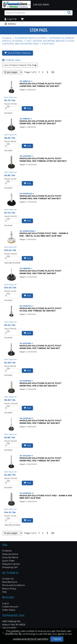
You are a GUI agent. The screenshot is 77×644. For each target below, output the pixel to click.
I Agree (57, 639)
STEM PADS (48, 44)
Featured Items (10, 554)
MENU (10, 24)
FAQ (4, 592)
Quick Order (8, 561)
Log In (10, 19)
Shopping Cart (10, 567)
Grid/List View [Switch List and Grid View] (11, 60)
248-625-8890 (9, 628)
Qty (8, 106)
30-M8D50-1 (26, 119)
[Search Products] (69, 13)
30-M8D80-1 (26, 268)
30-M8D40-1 (26, 81)
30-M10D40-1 (26, 306)
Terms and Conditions (13, 585)
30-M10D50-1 (26, 156)
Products (7, 38)
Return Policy (9, 589)
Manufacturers (10, 582)
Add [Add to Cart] (27, 108)
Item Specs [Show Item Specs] (11, 97)
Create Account (10, 607)
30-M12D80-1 (26, 343)
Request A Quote (11, 564)
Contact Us (8, 579)
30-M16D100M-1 (28, 231)
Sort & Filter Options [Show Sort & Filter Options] (18, 53)
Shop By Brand (10, 557)
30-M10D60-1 (26, 418)
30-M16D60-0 (27, 493)
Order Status (9, 610)
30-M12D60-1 (26, 456)
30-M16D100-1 (27, 194)
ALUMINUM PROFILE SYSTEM (31, 38)
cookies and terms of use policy (31, 639)
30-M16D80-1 (26, 381)
